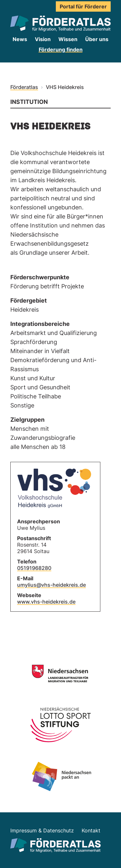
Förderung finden (61, 50)
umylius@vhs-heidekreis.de (51, 585)
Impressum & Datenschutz (42, 830)
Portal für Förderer (83, 6)
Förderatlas (24, 87)
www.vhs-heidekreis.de (46, 602)
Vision (43, 39)
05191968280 (34, 568)
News (20, 39)
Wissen (68, 39)
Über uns (97, 39)
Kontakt (91, 830)
